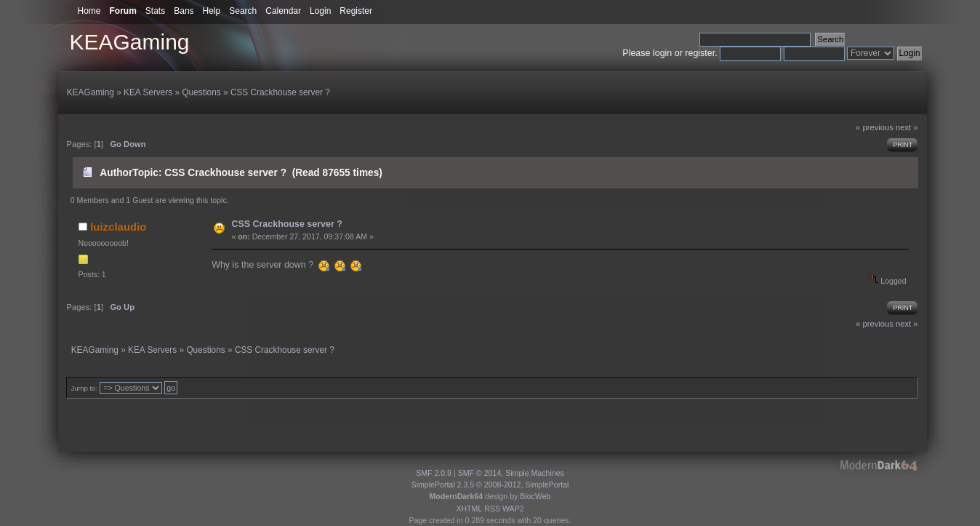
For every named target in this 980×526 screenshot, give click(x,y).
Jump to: (84, 388)
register (700, 53)
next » (907, 127)
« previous (875, 127)
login (662, 53)
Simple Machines (535, 473)
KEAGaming (129, 42)
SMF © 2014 (480, 473)
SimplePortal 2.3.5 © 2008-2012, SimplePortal (490, 485)
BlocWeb (535, 496)
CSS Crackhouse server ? (286, 224)
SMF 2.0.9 (434, 473)
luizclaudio (118, 227)
